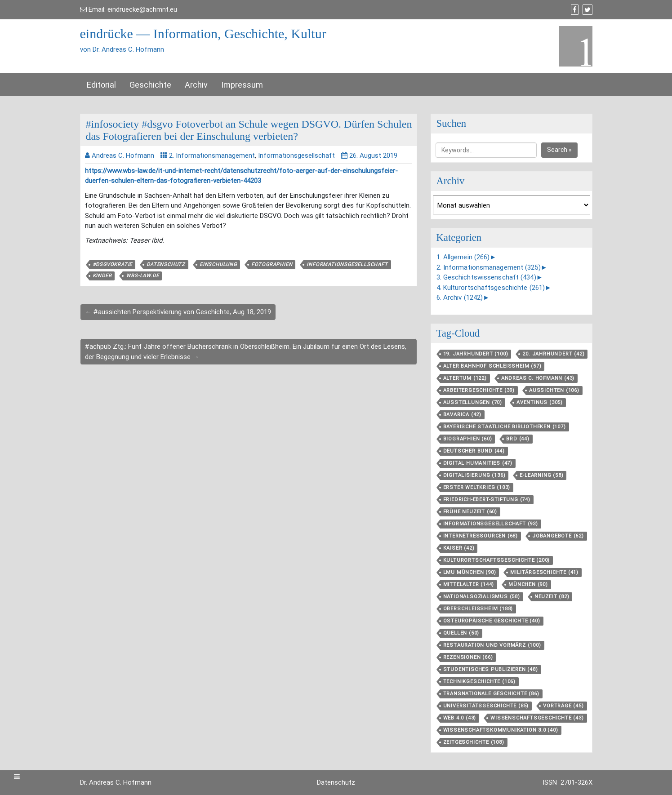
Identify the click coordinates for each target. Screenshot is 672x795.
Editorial (101, 85)
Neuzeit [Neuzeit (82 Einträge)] (552, 597)
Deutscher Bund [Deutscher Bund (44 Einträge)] (474, 451)
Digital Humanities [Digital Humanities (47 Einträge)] (478, 463)
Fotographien (272, 264)
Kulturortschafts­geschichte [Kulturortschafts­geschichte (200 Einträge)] (497, 560)
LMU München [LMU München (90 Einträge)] (470, 572)
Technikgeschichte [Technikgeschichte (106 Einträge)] (479, 682)
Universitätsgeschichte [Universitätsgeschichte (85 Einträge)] (486, 706)
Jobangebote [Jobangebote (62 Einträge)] (558, 536)
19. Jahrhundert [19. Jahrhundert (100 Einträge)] (476, 354)
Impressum (242, 85)
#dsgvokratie (113, 264)
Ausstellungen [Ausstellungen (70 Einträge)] (473, 402)
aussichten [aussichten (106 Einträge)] (554, 390)
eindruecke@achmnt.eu (142, 9)
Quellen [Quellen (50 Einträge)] (461, 633)
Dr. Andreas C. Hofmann (116, 782)
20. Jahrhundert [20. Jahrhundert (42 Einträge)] (553, 354)
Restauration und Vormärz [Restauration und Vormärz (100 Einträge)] (492, 645)
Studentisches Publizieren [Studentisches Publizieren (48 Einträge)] (491, 669)
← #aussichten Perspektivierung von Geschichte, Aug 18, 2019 (178, 312)
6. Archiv (460, 298)
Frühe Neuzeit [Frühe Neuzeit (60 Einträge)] (470, 512)
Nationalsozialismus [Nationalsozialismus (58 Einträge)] (482, 597)
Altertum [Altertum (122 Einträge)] (465, 378)
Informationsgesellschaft (296, 155)
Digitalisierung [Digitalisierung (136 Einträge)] (474, 475)
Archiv (196, 85)
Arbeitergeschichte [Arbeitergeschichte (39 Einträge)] (479, 390)
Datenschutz (166, 264)
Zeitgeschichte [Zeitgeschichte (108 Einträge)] (474, 742)
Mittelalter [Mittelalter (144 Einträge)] (469, 584)
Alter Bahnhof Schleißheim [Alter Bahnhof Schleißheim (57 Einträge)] (492, 366)
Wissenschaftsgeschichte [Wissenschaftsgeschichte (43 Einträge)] (537, 718)
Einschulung (218, 264)
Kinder (102, 276)
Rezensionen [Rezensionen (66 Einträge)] (468, 657)
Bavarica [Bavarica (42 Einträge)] (462, 415)
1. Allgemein (463, 257)
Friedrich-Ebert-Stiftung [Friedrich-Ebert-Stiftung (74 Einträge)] (487, 500)
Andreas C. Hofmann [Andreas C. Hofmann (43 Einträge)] (538, 378)
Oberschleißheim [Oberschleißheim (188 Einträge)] (478, 609)
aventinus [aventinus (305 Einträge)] (540, 402)
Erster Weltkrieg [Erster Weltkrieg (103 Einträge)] (477, 487)
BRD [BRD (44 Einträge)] (518, 439)
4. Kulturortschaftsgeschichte (491, 288)
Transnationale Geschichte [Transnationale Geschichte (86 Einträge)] (491, 694)
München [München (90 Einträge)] (528, 584)
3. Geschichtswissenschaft (486, 277)
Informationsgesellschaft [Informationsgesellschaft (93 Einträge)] (491, 524)
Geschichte (150, 85)
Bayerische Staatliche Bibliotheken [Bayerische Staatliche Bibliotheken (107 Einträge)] (505, 427)
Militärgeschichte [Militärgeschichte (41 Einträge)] (544, 572)
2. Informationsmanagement (212, 155)
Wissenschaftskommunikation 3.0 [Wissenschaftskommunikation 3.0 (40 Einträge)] (501, 730)
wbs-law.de (142, 276)
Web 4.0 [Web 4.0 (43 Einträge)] (460, 718)
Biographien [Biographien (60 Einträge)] (468, 439)
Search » (559, 150)
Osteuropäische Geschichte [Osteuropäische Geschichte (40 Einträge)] (492, 621)
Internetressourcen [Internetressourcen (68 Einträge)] (481, 536)
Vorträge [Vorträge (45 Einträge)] (563, 706)
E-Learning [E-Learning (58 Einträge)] (541, 475)
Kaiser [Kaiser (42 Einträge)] (459, 548)
